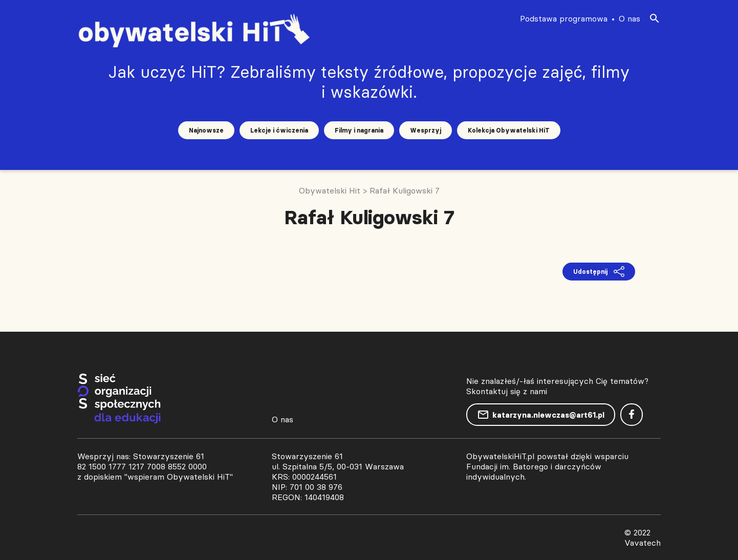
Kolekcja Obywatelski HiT (509, 130)
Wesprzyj (426, 130)
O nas (630, 18)
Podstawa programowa (564, 18)
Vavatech (643, 543)
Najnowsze (206, 130)
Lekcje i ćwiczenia (279, 130)
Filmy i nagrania (359, 130)
